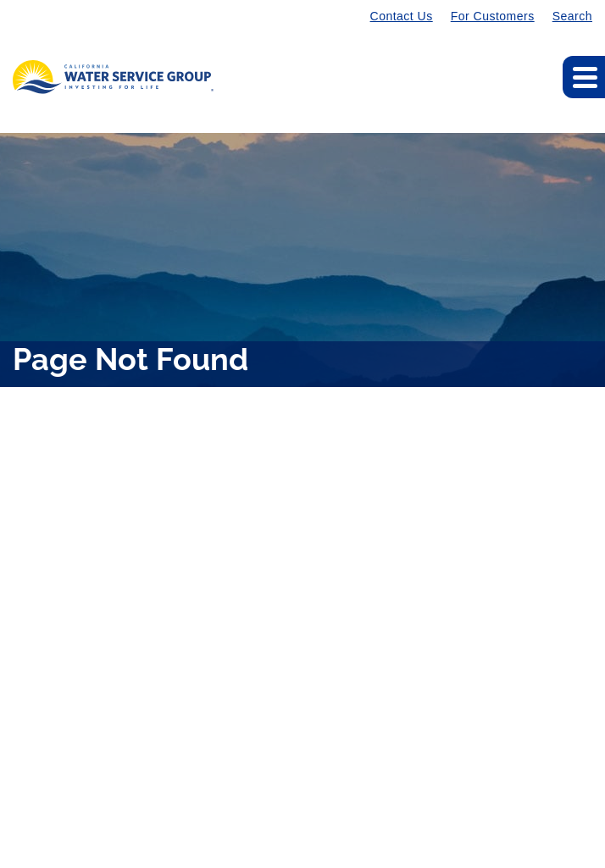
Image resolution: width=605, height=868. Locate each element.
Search (572, 16)
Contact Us (402, 16)
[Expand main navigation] (584, 77)
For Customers (493, 16)
